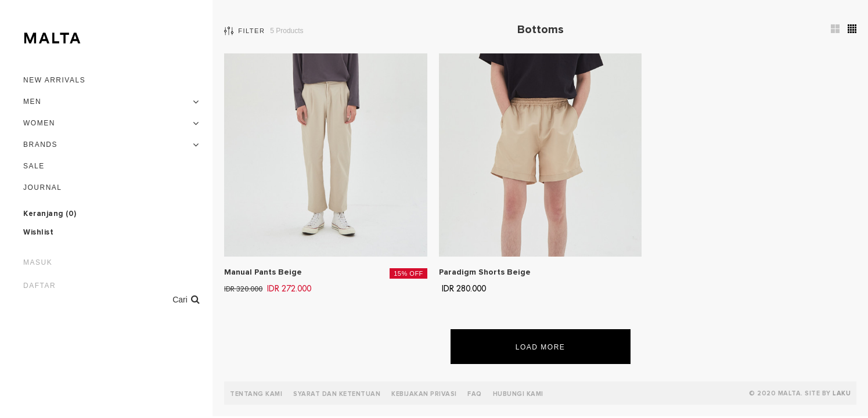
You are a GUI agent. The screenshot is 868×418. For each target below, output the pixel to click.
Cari (186, 299)
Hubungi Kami (518, 394)
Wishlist (38, 233)
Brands (40, 145)
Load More (541, 347)
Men (32, 102)
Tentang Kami (256, 394)
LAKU (842, 393)
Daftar (39, 286)
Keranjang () (50, 215)
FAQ (475, 394)
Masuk (38, 262)
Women (39, 123)
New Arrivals (54, 80)
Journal (43, 188)
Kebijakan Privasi (424, 394)
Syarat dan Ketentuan (337, 394)
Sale (34, 166)
